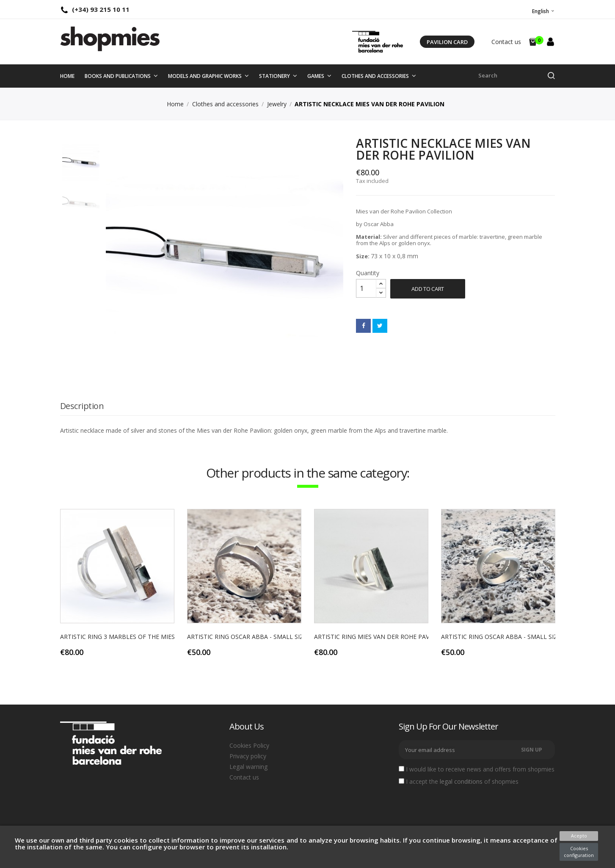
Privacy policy (248, 756)
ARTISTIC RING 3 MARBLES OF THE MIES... (119, 637)
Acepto (579, 836)
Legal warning (248, 767)
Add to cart (427, 289)
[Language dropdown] (543, 11)
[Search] (517, 76)
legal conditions (461, 781)
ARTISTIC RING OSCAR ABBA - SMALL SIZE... (249, 637)
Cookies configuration (579, 852)
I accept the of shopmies (459, 782)
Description (82, 406)
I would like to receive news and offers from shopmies (477, 769)
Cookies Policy (249, 745)
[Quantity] (366, 288)
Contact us (506, 42)
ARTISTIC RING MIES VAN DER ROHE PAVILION (380, 637)
